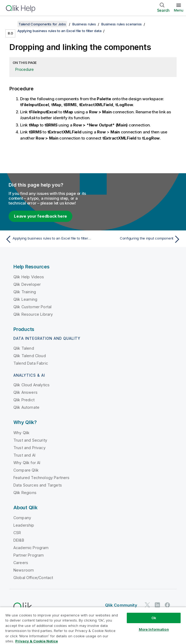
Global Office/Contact (33, 578)
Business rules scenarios (122, 24)
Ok (154, 618)
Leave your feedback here (40, 216)
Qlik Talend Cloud (30, 356)
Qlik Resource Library (33, 314)
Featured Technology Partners (41, 478)
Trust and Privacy (29, 448)
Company (22, 518)
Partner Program (29, 555)
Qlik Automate (26, 407)
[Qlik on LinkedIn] (157, 605)
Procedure (25, 69)
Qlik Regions (25, 493)
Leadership (24, 525)
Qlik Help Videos (29, 277)
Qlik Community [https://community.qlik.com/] (121, 605)
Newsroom (24, 570)
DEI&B (19, 540)
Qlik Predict (24, 400)
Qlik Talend (24, 348)
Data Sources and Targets (38, 485)
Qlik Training (25, 292)
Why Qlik (21, 433)
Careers (21, 563)
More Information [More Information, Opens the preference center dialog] (154, 629)
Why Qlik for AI (27, 463)
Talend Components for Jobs (42, 24)
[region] (93, 625)
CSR (17, 533)
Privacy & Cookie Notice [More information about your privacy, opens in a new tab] (37, 641)
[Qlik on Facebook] (168, 605)
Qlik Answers (25, 392)
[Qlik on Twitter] (147, 605)
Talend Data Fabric (31, 363)
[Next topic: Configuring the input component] (138, 239)
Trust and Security (30, 440)
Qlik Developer (27, 284)
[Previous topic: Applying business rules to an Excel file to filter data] (48, 239)
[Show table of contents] (11, 24)
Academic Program (31, 548)
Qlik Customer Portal (32, 307)
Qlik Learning (25, 299)
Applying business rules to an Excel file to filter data (59, 31)
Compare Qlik (26, 470)
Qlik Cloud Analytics (31, 385)
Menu (179, 10)
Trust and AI (24, 455)
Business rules (84, 24)
